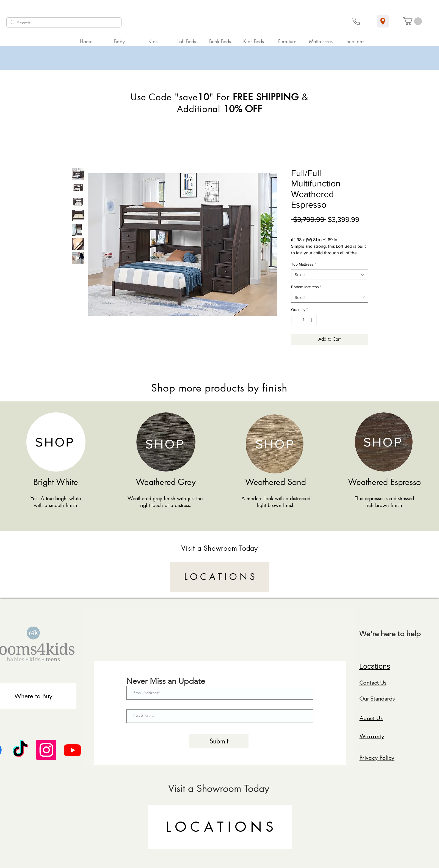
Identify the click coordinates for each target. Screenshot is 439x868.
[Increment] (312, 320)
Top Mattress (303, 264)
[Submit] (219, 741)
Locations (375, 666)
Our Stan (370, 699)
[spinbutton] (304, 320)
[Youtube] (72, 750)
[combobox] (330, 275)
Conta (367, 683)
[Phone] (356, 21)
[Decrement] (295, 320)
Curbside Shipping (344, 228)
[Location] (383, 21)
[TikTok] (20, 750)
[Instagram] (46, 750)
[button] (412, 21)
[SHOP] (56, 442)
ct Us (380, 683)
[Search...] (63, 23)
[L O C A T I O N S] (219, 577)
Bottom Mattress (306, 287)
